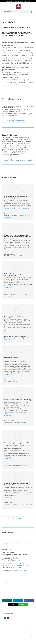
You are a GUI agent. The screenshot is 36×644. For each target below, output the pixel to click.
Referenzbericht (8, 288)
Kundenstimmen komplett (13, 518)
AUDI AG (25, 466)
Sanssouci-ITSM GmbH (20, 256)
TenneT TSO (26, 422)
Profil (5, 582)
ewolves (16, 382)
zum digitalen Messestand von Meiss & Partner (18, 161)
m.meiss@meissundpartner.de (17, 565)
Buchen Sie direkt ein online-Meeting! (17, 544)
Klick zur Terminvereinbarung (15, 121)
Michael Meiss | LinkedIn (18, 571)
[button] (7, 601)
